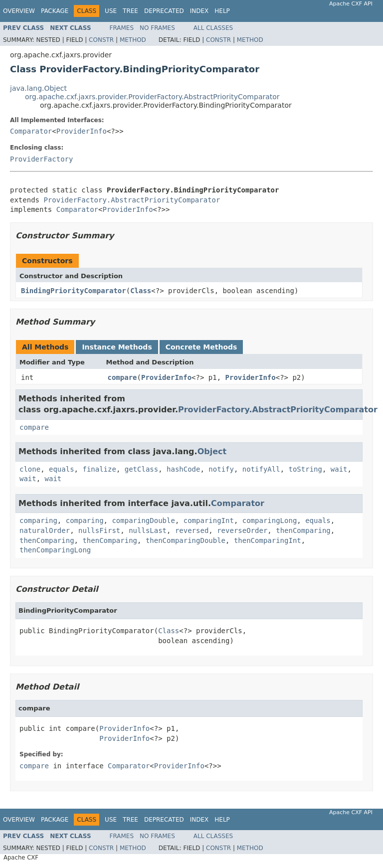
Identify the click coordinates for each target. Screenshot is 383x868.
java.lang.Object (38, 88)
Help (222, 11)
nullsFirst (99, 530)
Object (212, 451)
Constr (101, 40)
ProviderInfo (82, 131)
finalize (99, 469)
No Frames (157, 28)
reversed (192, 530)
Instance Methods (117, 347)
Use (111, 11)
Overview (19, 11)
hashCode (183, 469)
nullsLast (148, 530)
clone (30, 469)
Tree (130, 11)
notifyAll (261, 469)
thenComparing (303, 530)
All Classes (213, 28)
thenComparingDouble (186, 540)
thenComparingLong (55, 550)
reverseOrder (242, 530)
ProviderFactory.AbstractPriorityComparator (132, 200)
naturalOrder (45, 530)
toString (305, 469)
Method (133, 40)
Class (141, 291)
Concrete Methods (201, 347)
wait (339, 469)
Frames (122, 28)
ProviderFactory (41, 159)
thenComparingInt (268, 540)
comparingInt (209, 521)
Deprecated (164, 11)
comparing (38, 521)
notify (221, 469)
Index (199, 11)
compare (122, 377)
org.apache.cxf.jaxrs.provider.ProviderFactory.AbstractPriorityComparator (152, 97)
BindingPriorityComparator (74, 291)
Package (55, 11)
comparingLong (270, 521)
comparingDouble (143, 521)
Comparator (31, 131)
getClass (141, 469)
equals (62, 469)
